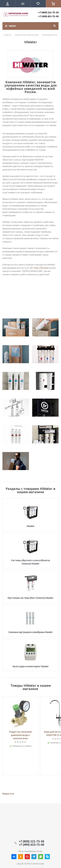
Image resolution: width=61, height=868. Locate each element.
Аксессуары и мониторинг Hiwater (31, 666)
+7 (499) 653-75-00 (48, 16)
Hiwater (31, 526)
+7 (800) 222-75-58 (48, 12)
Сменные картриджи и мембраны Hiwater (30, 632)
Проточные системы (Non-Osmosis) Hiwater (30, 598)
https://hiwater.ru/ (43, 268)
